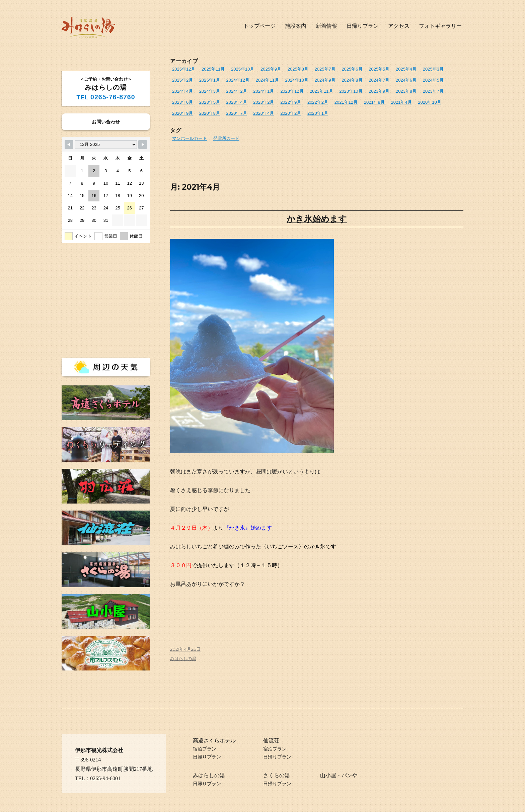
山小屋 (328, 775)
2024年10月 (297, 80)
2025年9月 (271, 69)
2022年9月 (291, 102)
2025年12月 (184, 69)
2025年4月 (406, 69)
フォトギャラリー (440, 26)
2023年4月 (237, 102)
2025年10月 (243, 69)
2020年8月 (210, 113)
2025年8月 (298, 69)
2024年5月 (433, 80)
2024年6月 (406, 80)
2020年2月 (291, 113)
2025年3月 (433, 69)
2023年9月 (379, 91)
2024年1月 (264, 91)
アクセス (399, 26)
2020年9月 (182, 113)
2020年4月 (264, 113)
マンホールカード (190, 138)
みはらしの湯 (183, 658)
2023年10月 (351, 91)
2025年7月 (325, 69)
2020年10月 (429, 102)
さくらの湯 (277, 775)
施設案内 (296, 26)
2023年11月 (321, 91)
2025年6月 (352, 69)
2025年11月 (213, 69)
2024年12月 (238, 80)
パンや (350, 775)
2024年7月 (379, 80)
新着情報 (326, 26)
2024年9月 (325, 80)
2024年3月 (210, 91)
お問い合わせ (106, 122)
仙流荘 (271, 741)
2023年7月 (433, 91)
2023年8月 (406, 91)
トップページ (259, 26)
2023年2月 (264, 102)
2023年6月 (182, 102)
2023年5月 (210, 102)
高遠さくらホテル (214, 741)
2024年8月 (352, 80)
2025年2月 (182, 80)
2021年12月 (346, 102)
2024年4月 (182, 91)
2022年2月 (318, 102)
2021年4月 (401, 102)
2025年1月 (210, 80)
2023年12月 (292, 91)
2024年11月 (267, 80)
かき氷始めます (317, 219)
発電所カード (226, 138)
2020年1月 (318, 113)
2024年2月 (237, 91)
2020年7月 (237, 113)
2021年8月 (374, 102)
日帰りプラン (363, 26)
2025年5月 (379, 69)
